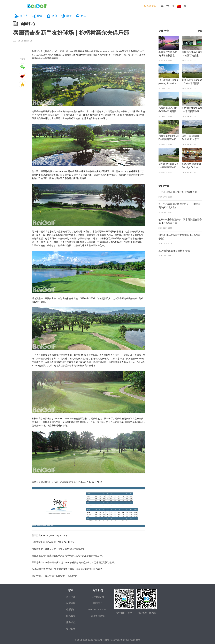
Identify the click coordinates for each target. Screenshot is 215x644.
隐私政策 (71, 616)
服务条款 (71, 622)
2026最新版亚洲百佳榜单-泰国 (174, 251)
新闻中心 (28, 24)
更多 (200, 31)
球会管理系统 (98, 616)
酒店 (54, 16)
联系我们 (71, 610)
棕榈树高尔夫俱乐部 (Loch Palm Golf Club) (99, 51)
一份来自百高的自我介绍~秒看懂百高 (178, 192)
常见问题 (71, 597)
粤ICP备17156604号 (130, 640)
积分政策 (71, 629)
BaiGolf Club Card (98, 610)
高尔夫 (24, 16)
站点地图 (71, 603)
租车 (84, 16)
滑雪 (40, 16)
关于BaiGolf (98, 597)
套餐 (69, 16)
